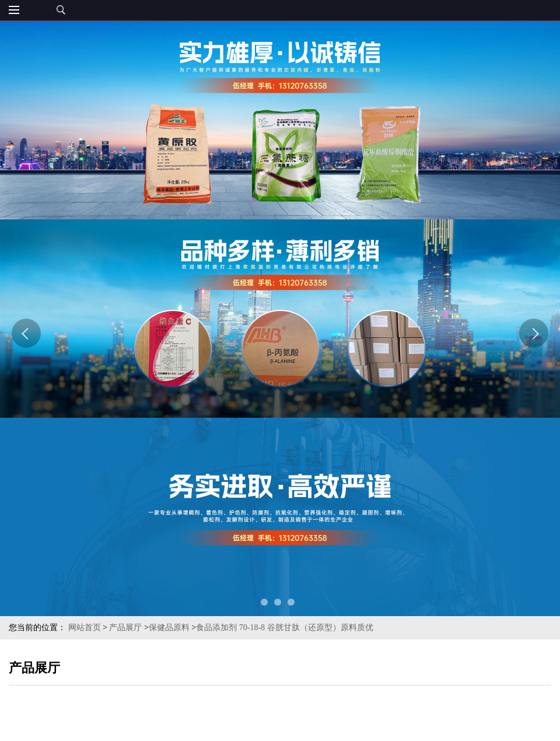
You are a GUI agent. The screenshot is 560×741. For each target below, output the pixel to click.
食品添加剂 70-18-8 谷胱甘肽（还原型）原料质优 (284, 628)
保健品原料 (169, 628)
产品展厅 (125, 628)
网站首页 (85, 628)
